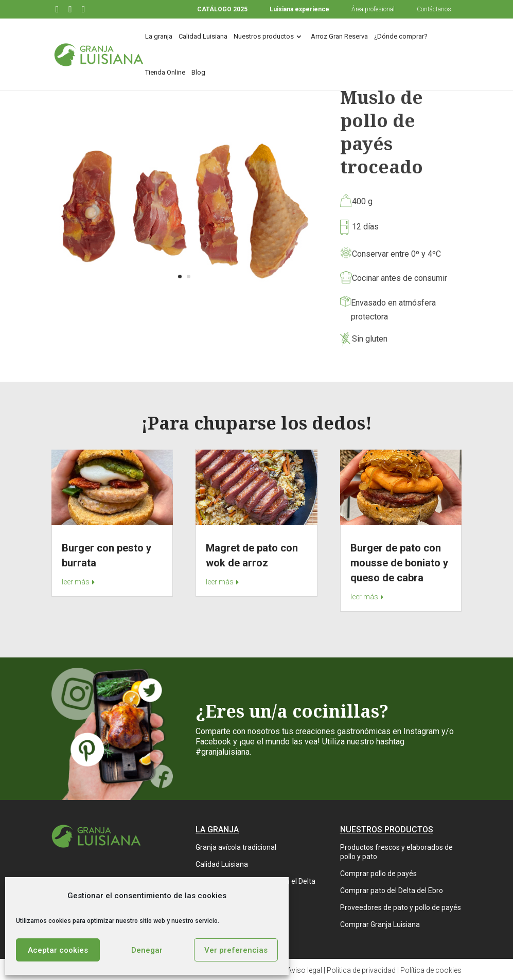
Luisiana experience (299, 9)
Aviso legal (305, 970)
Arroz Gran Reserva (339, 36)
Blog (198, 72)
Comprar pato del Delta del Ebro (392, 890)
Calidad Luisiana (203, 36)
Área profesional (373, 9)
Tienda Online (165, 72)
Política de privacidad (361, 970)
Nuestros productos (264, 36)
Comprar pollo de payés (378, 874)
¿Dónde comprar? (401, 36)
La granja (159, 36)
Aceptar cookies (58, 950)
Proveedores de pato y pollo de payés (401, 907)
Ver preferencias (236, 950)
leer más (76, 582)
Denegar (147, 950)
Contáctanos (434, 9)
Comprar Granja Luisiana (380, 924)
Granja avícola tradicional (236, 847)
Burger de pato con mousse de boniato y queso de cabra (399, 563)
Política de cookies (431, 970)
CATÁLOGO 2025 (222, 9)
